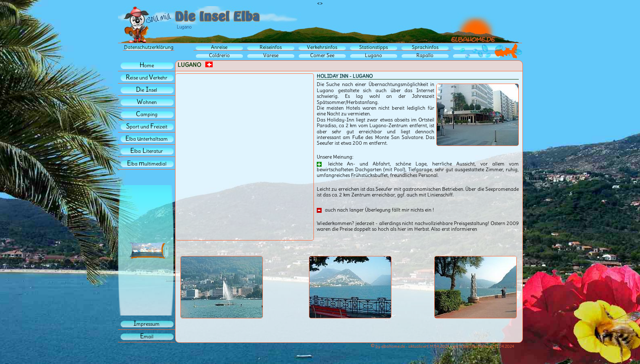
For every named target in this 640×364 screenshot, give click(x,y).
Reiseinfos (271, 47)
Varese (271, 55)
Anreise (219, 47)
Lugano (373, 55)
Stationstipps (373, 47)
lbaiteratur (147, 151)
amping (147, 114)
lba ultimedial (147, 164)
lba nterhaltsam (147, 139)
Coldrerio (219, 55)
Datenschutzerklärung (149, 47)
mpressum (147, 324)
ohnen (147, 102)
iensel (147, 90)
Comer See (322, 55)
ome (147, 65)
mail (147, 336)
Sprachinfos (425, 47)
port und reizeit (147, 127)
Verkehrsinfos (322, 47)
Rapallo (425, 55)
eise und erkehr (147, 78)
